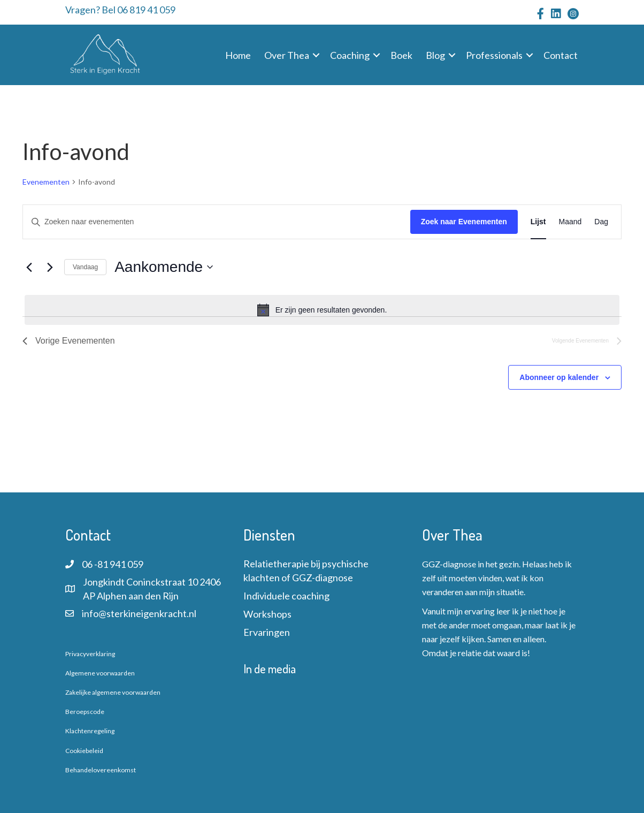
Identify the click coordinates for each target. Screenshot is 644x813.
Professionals (494, 55)
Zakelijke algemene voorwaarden (113, 692)
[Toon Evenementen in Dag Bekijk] (601, 222)
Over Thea (287, 55)
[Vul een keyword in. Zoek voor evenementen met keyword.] (217, 222)
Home (238, 55)
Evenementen (46, 182)
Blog (435, 55)
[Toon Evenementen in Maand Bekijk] (570, 222)
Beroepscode (85, 712)
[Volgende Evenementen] (50, 267)
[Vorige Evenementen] (29, 267)
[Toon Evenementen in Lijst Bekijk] (538, 222)
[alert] (322, 310)
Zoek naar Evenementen (464, 222)
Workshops (267, 614)
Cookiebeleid (84, 751)
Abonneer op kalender (559, 377)
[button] (316, 55)
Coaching (350, 55)
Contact (561, 55)
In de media (270, 668)
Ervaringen (267, 632)
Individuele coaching (286, 596)
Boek (401, 55)
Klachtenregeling (90, 731)
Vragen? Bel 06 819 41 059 (120, 10)
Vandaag (85, 267)
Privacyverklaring (90, 654)
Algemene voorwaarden (100, 673)
